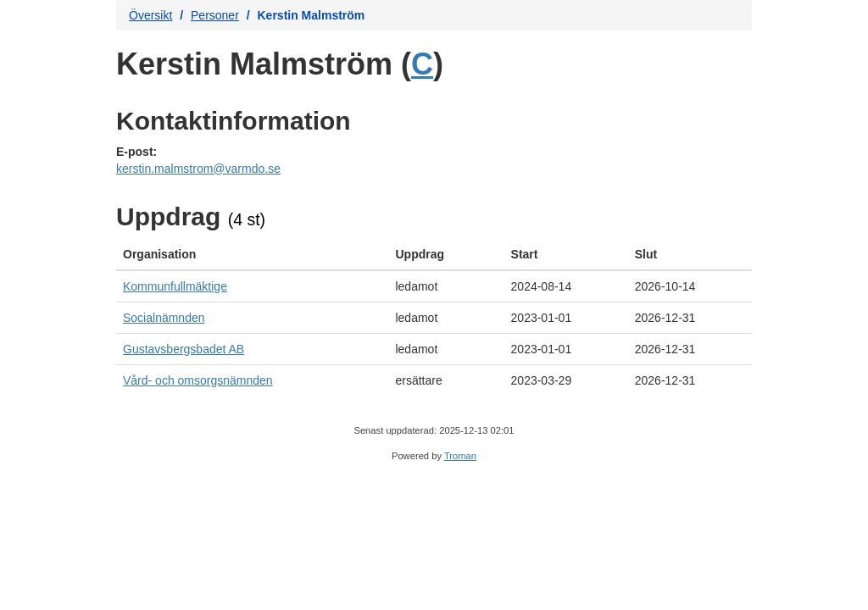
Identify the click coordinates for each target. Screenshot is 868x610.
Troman (460, 456)
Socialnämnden (164, 318)
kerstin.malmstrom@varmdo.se (198, 169)
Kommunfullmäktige (175, 286)
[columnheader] (252, 255)
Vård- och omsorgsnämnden (198, 380)
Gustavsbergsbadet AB (184, 349)
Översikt (150, 15)
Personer (215, 15)
